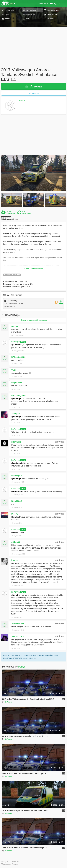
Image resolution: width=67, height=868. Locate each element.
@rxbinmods (17, 463)
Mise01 (15, 514)
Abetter (15, 326)
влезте (29, 655)
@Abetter (16, 345)
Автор (23, 342)
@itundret (16, 595)
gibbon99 (16, 542)
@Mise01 (15, 532)
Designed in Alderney (10, 861)
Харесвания (27, 213)
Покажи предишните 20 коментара (34, 320)
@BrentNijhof (17, 491)
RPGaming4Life (18, 357)
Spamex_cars (17, 636)
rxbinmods (16, 442)
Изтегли (34, 86)
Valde (14, 370)
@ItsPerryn (16, 399)
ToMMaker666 (18, 624)
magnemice (17, 383)
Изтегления (11, 213)
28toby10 (15, 414)
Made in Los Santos (9, 864)
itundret (15, 560)
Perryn (23, 101)
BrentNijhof (17, 476)
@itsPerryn (16, 479)
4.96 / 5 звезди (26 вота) (10, 219)
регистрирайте (46, 655)
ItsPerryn (15, 342)
